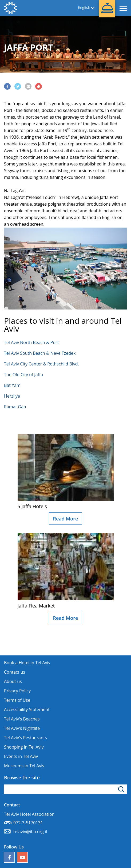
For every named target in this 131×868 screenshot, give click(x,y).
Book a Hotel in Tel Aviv (27, 663)
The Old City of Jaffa (23, 375)
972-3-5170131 (28, 823)
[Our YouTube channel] (22, 857)
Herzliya (12, 396)
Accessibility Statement (27, 710)
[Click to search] (122, 789)
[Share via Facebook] (7, 86)
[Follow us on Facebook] (9, 857)
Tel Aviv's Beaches (22, 719)
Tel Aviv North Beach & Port (31, 342)
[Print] (39, 86)
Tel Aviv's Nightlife (22, 728)
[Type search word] (65, 789)
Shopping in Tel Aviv (24, 747)
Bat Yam (12, 385)
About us (13, 681)
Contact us (15, 672)
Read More (66, 519)
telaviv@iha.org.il (30, 832)
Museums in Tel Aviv (24, 766)
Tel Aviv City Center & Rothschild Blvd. (41, 364)
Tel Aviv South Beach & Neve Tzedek (40, 353)
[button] (107, 9)
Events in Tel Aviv (21, 756)
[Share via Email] (28, 86)
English (84, 8)
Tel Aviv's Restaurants (25, 738)
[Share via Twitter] (18, 86)
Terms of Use (17, 700)
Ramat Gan (15, 407)
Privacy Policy (17, 691)
